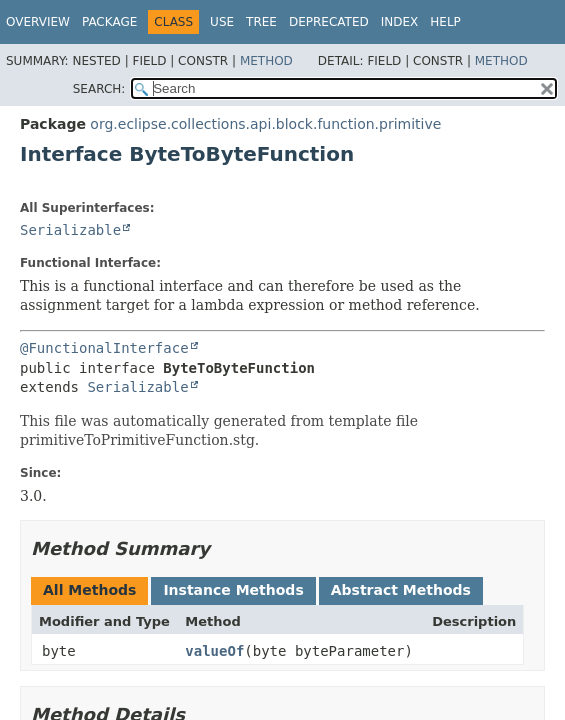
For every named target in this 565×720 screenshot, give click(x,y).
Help (445, 22)
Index (400, 22)
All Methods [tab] (89, 590)
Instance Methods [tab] (233, 590)
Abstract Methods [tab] (401, 590)
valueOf (214, 651)
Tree (261, 22)
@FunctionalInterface (104, 348)
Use (222, 22)
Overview (38, 22)
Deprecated (329, 22)
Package (109, 22)
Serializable (70, 230)
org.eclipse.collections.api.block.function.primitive (265, 124)
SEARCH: (99, 89)
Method (266, 61)
